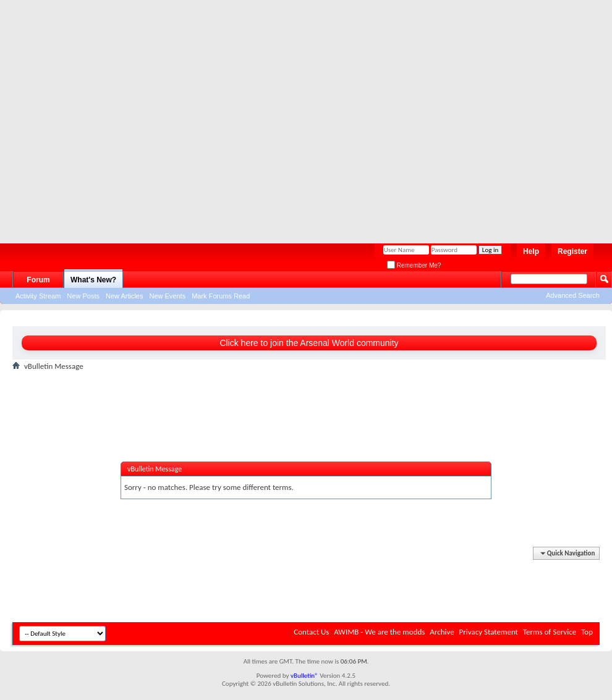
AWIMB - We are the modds (379, 632)
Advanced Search (573, 295)
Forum (38, 280)
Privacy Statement (489, 632)
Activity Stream (38, 296)
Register (572, 251)
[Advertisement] (117, 117)
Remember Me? (414, 265)
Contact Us (311, 632)
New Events (167, 296)
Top (587, 632)
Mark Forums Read (221, 296)
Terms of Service (550, 632)
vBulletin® (304, 676)
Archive (442, 632)
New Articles (125, 296)
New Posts (83, 296)
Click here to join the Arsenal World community (309, 343)
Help (531, 251)
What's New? (93, 280)
